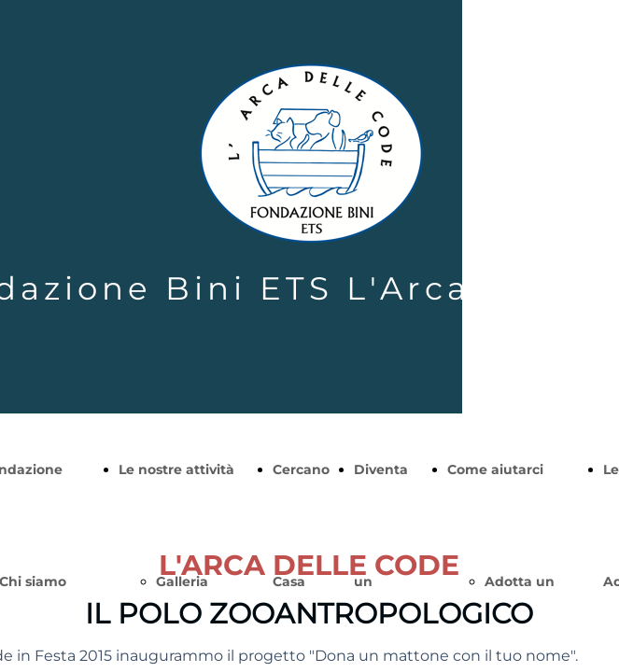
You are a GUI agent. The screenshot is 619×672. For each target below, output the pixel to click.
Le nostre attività (176, 469)
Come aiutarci (495, 469)
